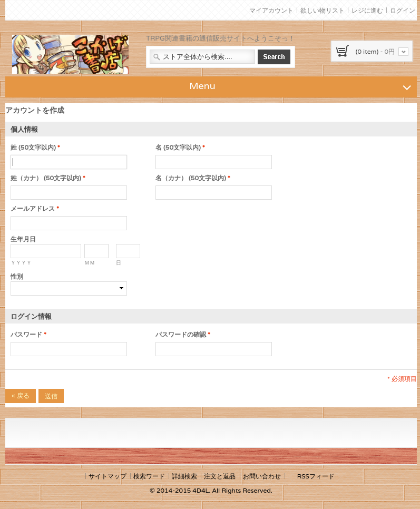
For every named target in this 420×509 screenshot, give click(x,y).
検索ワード (149, 476)
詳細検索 (184, 476)
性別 (17, 276)
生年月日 (23, 239)
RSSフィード (316, 476)
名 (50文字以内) (178, 148)
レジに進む (367, 10)
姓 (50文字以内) (33, 148)
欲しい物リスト (323, 10)
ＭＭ (90, 263)
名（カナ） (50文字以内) (191, 178)
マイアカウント (271, 10)
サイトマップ (108, 476)
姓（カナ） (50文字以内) (46, 178)
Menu (302, 85)
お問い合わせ (262, 476)
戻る (21, 396)
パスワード (26, 335)
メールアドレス (33, 209)
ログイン (403, 10)
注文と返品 (220, 476)
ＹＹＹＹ (21, 263)
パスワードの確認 (181, 335)
